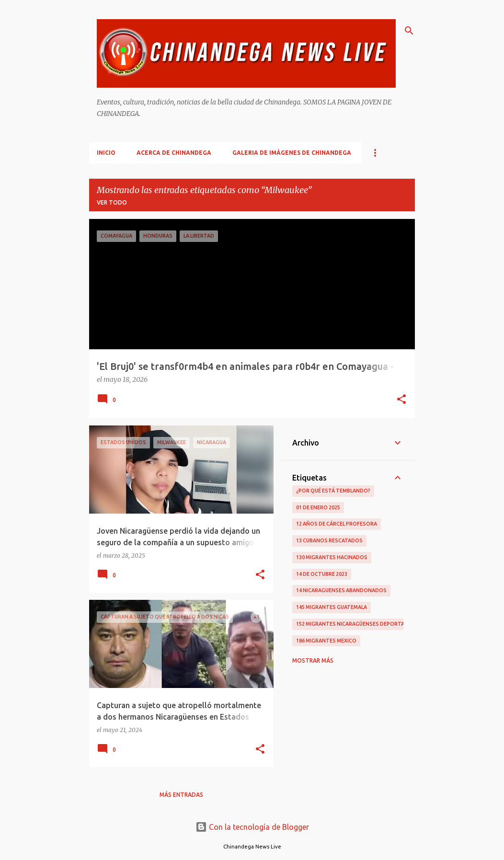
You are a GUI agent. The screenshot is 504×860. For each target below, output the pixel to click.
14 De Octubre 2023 (322, 574)
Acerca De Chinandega (174, 153)
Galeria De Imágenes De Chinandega (292, 153)
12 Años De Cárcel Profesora (337, 524)
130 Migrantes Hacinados (332, 557)
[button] (401, 400)
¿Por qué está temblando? (333, 491)
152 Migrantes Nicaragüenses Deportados (356, 624)
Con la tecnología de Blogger (252, 827)
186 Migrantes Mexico (326, 641)
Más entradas (181, 795)
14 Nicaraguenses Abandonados (341, 590)
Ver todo (112, 202)
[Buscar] (409, 31)
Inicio (106, 153)
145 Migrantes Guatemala (332, 607)
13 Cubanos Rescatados (329, 540)
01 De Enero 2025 (318, 507)
